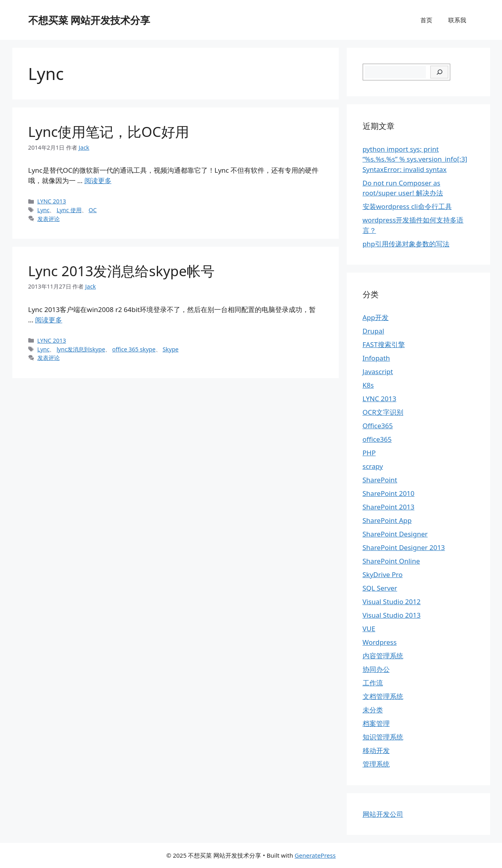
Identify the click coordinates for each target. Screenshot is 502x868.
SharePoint (380, 480)
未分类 (373, 710)
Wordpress (380, 642)
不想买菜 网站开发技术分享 (89, 20)
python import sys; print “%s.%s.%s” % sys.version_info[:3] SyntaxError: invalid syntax (415, 159)
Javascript (378, 372)
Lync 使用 (69, 210)
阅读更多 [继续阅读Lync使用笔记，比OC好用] (98, 180)
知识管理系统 (383, 737)
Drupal (373, 331)
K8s (368, 385)
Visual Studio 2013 (392, 615)
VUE (369, 629)
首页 (426, 20)
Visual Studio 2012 (392, 602)
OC (92, 210)
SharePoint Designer (395, 534)
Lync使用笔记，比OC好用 (109, 132)
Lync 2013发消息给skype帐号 (121, 271)
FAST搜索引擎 (384, 344)
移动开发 (376, 750)
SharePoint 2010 (389, 493)
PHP (369, 453)
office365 (377, 439)
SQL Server (380, 588)
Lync (44, 210)
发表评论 (49, 219)
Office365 (378, 426)
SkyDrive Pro (383, 574)
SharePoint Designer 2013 (404, 547)
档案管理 (376, 723)
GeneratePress (315, 855)
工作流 (373, 683)
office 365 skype (134, 349)
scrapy (373, 466)
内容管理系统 (383, 656)
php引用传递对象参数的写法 (406, 244)
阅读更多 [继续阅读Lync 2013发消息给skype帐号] (49, 320)
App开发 (376, 317)
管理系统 (376, 764)
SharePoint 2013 (389, 507)
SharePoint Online (391, 561)
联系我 (457, 20)
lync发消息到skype (81, 349)
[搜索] (439, 72)
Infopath (376, 358)
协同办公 (376, 669)
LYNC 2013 (52, 201)
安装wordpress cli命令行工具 (407, 206)
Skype (170, 349)
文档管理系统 (383, 696)
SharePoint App (387, 520)
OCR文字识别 (383, 412)
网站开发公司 (383, 814)
